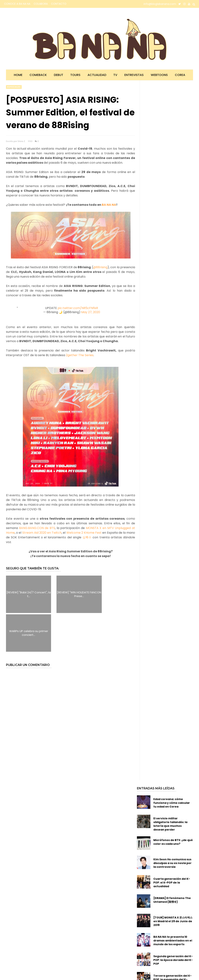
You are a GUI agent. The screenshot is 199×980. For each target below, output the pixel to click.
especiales (14, 87)
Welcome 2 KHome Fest (84, 533)
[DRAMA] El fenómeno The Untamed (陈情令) (172, 861)
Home (18, 75)
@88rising (100, 267)
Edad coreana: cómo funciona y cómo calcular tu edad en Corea (172, 764)
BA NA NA (109, 205)
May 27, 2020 (91, 312)
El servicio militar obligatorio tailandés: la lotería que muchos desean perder (170, 785)
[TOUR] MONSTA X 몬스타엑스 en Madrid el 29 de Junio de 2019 (173, 883)
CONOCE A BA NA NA (17, 4)
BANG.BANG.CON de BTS (37, 528)
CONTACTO (59, 4)
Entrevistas (134, 75)
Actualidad (97, 75)
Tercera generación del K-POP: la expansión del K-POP (172, 941)
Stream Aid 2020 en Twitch (42, 533)
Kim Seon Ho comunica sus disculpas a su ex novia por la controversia (172, 825)
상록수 (87, 537)
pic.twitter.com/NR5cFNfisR (78, 308)
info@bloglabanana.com (160, 4)
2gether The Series (80, 355)
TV (115, 75)
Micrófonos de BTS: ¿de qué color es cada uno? (173, 803)
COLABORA (41, 4)
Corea (180, 75)
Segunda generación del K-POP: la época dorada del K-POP (173, 921)
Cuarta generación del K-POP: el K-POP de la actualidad (172, 844)
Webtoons (159, 75)
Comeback (38, 75)
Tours (75, 75)
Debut (59, 75)
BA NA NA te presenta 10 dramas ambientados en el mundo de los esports (173, 902)
